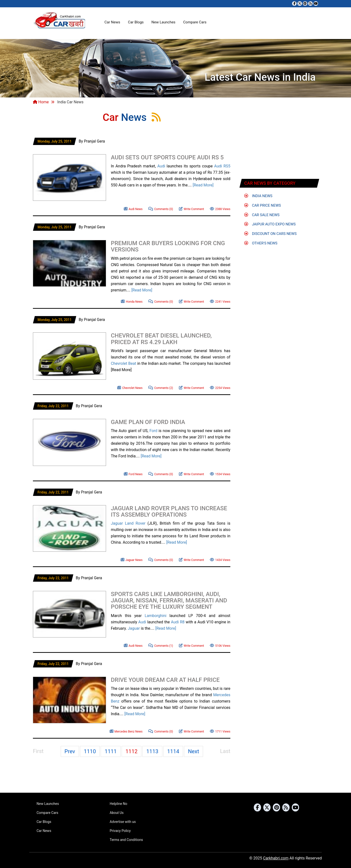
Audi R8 (178, 622)
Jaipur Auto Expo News (270, 224)
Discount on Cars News (270, 234)
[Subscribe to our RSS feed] (310, 4)
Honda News (132, 301)
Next (193, 751)
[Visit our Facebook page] (294, 4)
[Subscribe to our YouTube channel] (316, 4)
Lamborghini (156, 616)
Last (225, 751)
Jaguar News (132, 559)
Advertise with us (123, 822)
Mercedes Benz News (126, 731)
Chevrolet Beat (124, 363)
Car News (112, 22)
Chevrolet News (130, 387)
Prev (70, 751)
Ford (153, 431)
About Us (117, 813)
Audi (161, 166)
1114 (173, 751)
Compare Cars (195, 22)
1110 (90, 751)
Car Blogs (136, 22)
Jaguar (117, 523)
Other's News (261, 243)
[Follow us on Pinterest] (305, 4)
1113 (152, 751)
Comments (161, 208)
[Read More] (203, 185)
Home (41, 102)
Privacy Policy (120, 831)
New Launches (163, 22)
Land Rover (135, 523)
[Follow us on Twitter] (300, 4)
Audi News (133, 208)
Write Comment (191, 208)
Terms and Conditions (126, 840)
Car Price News (263, 205)
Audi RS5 (222, 166)
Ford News (133, 474)
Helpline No (118, 804)
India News (258, 196)
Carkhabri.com (276, 858)
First (38, 751)
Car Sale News (262, 215)
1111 (111, 751)
